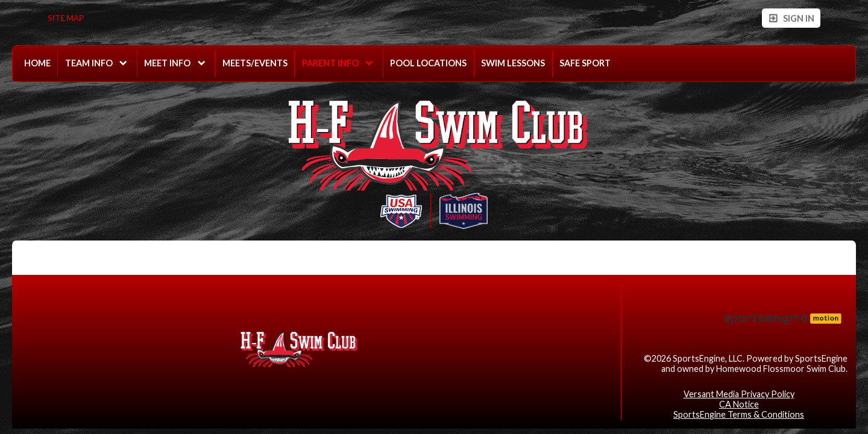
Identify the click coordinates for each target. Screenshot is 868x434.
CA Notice (739, 404)
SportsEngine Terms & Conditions (739, 414)
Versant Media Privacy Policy (739, 394)
